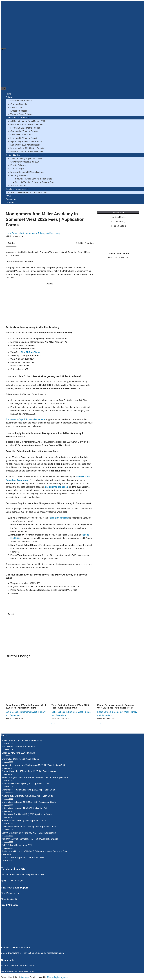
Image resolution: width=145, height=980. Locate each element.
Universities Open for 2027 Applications (20, 759)
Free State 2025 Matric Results (25, 128)
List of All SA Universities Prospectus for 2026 (22, 875)
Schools (11, 97)
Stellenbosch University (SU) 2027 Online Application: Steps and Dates (35, 851)
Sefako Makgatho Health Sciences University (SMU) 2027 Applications (35, 777)
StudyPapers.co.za (10, 893)
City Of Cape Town (30, 352)
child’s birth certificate (59, 518)
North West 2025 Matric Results (25, 145)
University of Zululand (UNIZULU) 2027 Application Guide (29, 802)
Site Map (25, 977)
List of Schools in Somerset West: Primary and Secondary (33, 233)
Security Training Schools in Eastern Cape (35, 182)
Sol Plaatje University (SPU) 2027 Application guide (26, 784)
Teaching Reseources (17, 189)
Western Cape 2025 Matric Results (27, 152)
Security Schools (19, 175)
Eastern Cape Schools (21, 101)
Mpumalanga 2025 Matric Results (26, 142)
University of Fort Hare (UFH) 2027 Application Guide (27, 814)
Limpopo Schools (19, 111)
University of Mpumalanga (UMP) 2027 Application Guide (28, 790)
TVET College (17, 169)
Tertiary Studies (14, 155)
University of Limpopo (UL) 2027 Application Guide (25, 808)
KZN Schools (17, 108)
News (8, 196)
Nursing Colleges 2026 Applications (27, 172)
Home (9, 94)
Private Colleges (18, 165)
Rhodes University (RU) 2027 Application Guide (24, 821)
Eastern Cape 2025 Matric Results (27, 125)
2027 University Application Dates (26, 158)
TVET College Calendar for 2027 (17, 845)
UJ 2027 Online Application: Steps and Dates (23, 857)
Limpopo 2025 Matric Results (24, 138)
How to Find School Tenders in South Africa (22, 740)
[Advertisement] (73, 69)
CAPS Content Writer (118, 254)
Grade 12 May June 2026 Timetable (18, 753)
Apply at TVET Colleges (12, 881)
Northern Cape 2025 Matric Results (27, 148)
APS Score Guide (19, 186)
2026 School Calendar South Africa (18, 965)
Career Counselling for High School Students (22, 953)
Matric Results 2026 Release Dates (18, 971)
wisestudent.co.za (55, 953)
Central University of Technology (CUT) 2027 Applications (29, 833)
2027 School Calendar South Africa (18, 747)
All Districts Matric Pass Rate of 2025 (28, 121)
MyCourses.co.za (9, 899)
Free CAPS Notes (10, 905)
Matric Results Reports (18, 118)
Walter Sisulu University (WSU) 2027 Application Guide (28, 796)
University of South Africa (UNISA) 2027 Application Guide (29, 827)
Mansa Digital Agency (57, 977)
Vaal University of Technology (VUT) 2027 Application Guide (30, 839)
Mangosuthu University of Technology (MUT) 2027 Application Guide (34, 765)
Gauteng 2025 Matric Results (24, 131)
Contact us (11, 199)
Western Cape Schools (21, 114)
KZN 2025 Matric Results (22, 135)
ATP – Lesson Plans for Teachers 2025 (29, 192)
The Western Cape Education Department (26, 419)
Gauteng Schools (19, 104)
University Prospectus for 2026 (25, 162)
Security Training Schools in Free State (34, 179)
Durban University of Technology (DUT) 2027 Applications (29, 771)
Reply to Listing (118, 212)
